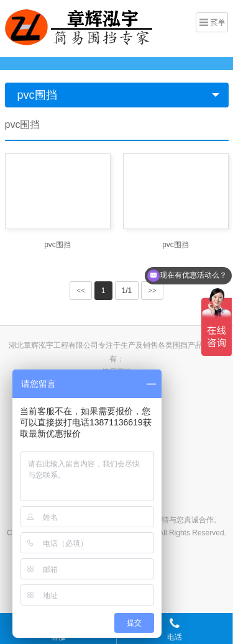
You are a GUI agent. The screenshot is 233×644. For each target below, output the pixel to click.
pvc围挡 (37, 95)
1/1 (127, 291)
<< (81, 291)
